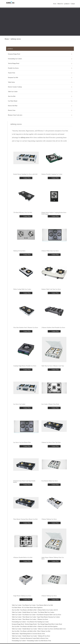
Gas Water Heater (13, 101)
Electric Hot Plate (13, 106)
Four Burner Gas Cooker (29, 605)
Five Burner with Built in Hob (28, 631)
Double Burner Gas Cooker (30, 612)
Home (55, 4)
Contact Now (27, 178)
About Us (60, 4)
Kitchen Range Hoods (31, 624)
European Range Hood (14, 54)
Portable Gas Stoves (13, 68)
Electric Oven (12, 110)
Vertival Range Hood (14, 63)
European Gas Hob (13, 78)
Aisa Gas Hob (12, 96)
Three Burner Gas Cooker (29, 617)
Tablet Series (11, 82)
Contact (73, 4)
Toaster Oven (12, 73)
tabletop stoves (16, 39)
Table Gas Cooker (13, 92)
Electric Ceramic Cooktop (15, 87)
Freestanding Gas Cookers (15, 59)
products (67, 4)
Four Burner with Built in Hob (28, 610)
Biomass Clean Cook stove (15, 115)
